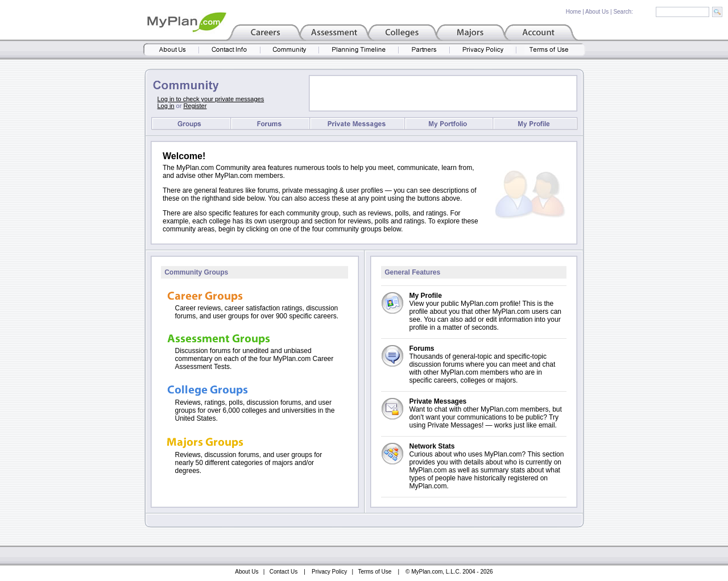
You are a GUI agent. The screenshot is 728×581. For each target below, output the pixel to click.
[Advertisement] (443, 93)
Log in (166, 106)
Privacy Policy (329, 572)
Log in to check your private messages (211, 99)
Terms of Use (375, 572)
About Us (597, 12)
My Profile (426, 296)
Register (195, 106)
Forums (422, 348)
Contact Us (284, 572)
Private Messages (438, 401)
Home (574, 12)
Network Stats (432, 446)
